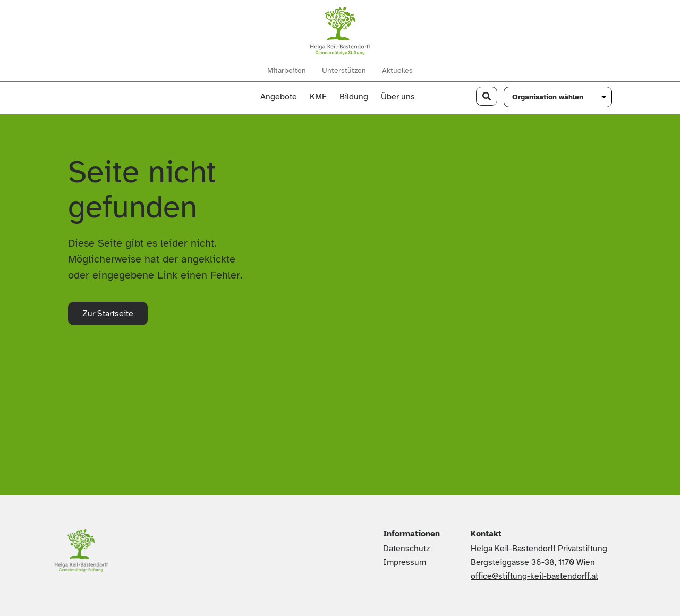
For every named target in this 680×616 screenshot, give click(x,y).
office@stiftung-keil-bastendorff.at (534, 576)
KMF (318, 97)
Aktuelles (397, 71)
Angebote (279, 97)
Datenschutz (406, 549)
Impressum (405, 562)
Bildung (354, 97)
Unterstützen (344, 71)
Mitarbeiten (287, 71)
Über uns (401, 97)
